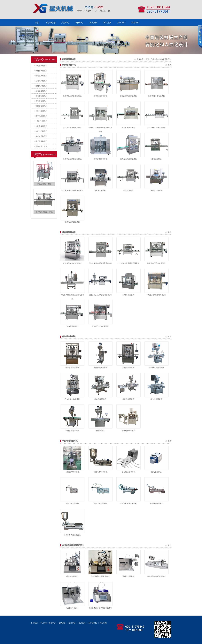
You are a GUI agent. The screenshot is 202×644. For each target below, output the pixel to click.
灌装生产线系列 (41, 76)
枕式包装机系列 (41, 141)
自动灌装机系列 (41, 81)
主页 (147, 59)
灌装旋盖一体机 (41, 146)
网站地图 (103, 623)
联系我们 (135, 23)
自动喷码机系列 (41, 136)
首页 (37, 23)
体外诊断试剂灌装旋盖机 (73, 545)
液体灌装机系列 (69, 65)
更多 (169, 65)
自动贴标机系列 (41, 96)
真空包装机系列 (41, 116)
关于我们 (121, 23)
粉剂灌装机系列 (69, 336)
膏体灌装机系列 (69, 232)
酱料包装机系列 (41, 71)
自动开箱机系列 (41, 126)
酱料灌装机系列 (41, 86)
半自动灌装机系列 (70, 441)
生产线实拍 (51, 23)
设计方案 (107, 23)
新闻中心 (79, 23)
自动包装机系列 (41, 66)
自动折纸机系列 (41, 131)
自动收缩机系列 (41, 111)
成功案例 (93, 23)
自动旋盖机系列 (41, 91)
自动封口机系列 (41, 101)
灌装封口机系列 (41, 106)
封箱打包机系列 (41, 121)
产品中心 (65, 23)
